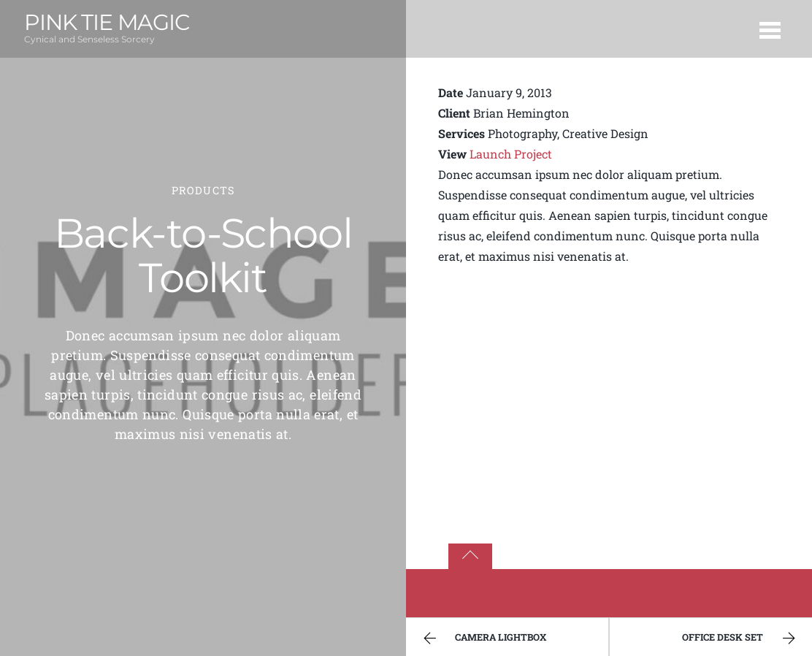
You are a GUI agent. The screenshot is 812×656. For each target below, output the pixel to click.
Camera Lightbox (483, 638)
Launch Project (511, 154)
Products (203, 190)
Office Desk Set (740, 638)
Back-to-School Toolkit (203, 256)
